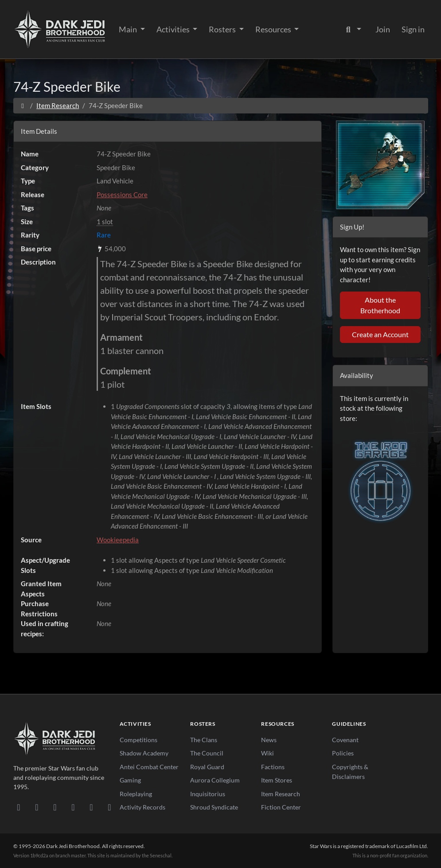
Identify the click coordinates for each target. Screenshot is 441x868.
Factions (273, 767)
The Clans (204, 740)
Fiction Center (281, 807)
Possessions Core (122, 195)
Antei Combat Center (149, 767)
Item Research (58, 105)
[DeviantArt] (37, 807)
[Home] (23, 105)
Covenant (345, 740)
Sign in (413, 29)
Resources (274, 29)
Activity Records (142, 807)
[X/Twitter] (92, 807)
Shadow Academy (144, 753)
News (269, 740)
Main (129, 29)
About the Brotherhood (380, 305)
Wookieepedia (118, 540)
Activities (174, 29)
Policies (343, 753)
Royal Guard (207, 767)
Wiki (267, 753)
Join (383, 29)
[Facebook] (55, 807)
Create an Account (380, 334)
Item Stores (277, 780)
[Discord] (19, 807)
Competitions (139, 740)
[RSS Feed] (110, 807)
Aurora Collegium (215, 780)
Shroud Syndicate (214, 807)
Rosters (223, 29)
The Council (207, 753)
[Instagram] (73, 807)
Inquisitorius (208, 794)
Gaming (130, 780)
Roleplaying (136, 794)
